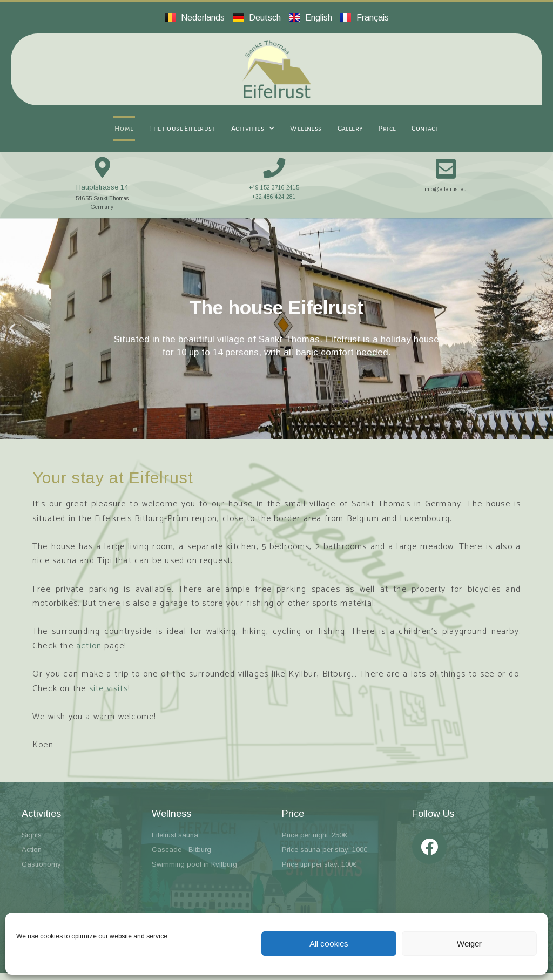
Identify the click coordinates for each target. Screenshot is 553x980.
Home (124, 129)
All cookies (329, 944)
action (89, 653)
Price (387, 129)
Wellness (306, 129)
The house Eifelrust (182, 129)
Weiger (469, 944)
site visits (109, 695)
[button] (12, 334)
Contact (425, 129)
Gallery (350, 129)
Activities (253, 129)
